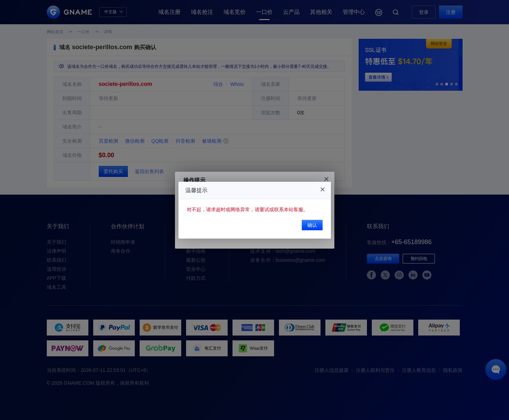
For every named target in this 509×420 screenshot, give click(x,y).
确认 (312, 225)
